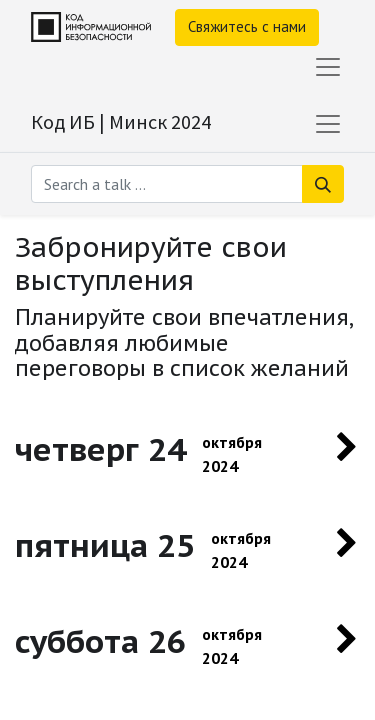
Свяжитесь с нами (247, 26)
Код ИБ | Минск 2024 (121, 121)
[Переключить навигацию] (328, 124)
